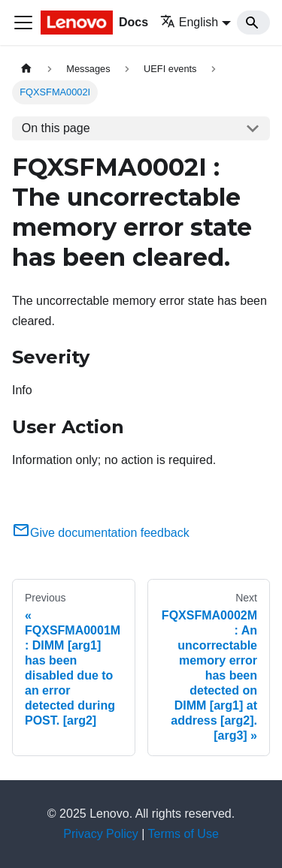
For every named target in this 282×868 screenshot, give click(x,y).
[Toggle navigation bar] (23, 23)
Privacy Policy (101, 834)
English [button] (189, 22)
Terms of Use (183, 834)
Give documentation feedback (101, 533)
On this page (56, 128)
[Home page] (26, 69)
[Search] (253, 23)
